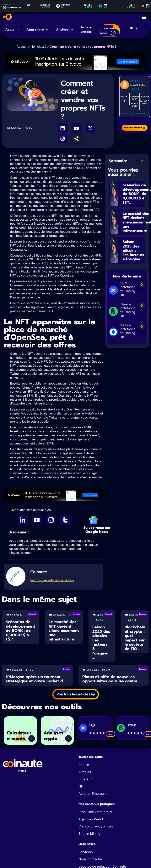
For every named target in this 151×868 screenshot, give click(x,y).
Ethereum (86, 779)
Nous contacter (90, 859)
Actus (12, 30)
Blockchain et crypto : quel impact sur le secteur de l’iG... (135, 638)
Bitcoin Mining (89, 834)
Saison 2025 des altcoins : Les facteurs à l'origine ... (132, 253)
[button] (142, 161)
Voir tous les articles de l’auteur (52, 580)
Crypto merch (108, 31)
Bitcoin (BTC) (136, 81)
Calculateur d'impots (20, 736)
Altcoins (85, 772)
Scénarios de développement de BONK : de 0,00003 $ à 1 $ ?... (20, 631)
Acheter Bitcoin (87, 30)
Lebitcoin (86, 852)
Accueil (22, 47)
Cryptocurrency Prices (96, 826)
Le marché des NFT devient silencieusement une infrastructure (64, 631)
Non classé (38, 47)
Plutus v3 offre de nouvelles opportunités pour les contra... (111, 679)
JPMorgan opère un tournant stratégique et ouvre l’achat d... (35, 679)
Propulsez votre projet (95, 812)
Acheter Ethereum (93, 794)
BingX (92, 725)
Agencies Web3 (91, 819)
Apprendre (38, 30)
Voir (110, 735)
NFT (82, 786)
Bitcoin (84, 765)
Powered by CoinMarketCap (135, 114)
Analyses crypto (55, 736)
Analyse (65, 30)
